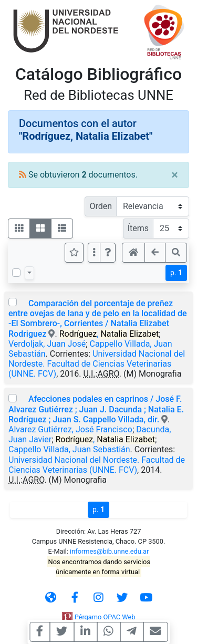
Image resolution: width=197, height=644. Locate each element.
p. (176, 273)
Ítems (138, 228)
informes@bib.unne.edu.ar (109, 551)
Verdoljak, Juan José (47, 344)
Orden (101, 206)
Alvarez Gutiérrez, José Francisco (70, 429)
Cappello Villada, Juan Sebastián (69, 449)
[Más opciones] (94, 253)
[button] (108, 253)
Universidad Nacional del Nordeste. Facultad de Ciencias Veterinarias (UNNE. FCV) (97, 364)
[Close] (175, 175)
